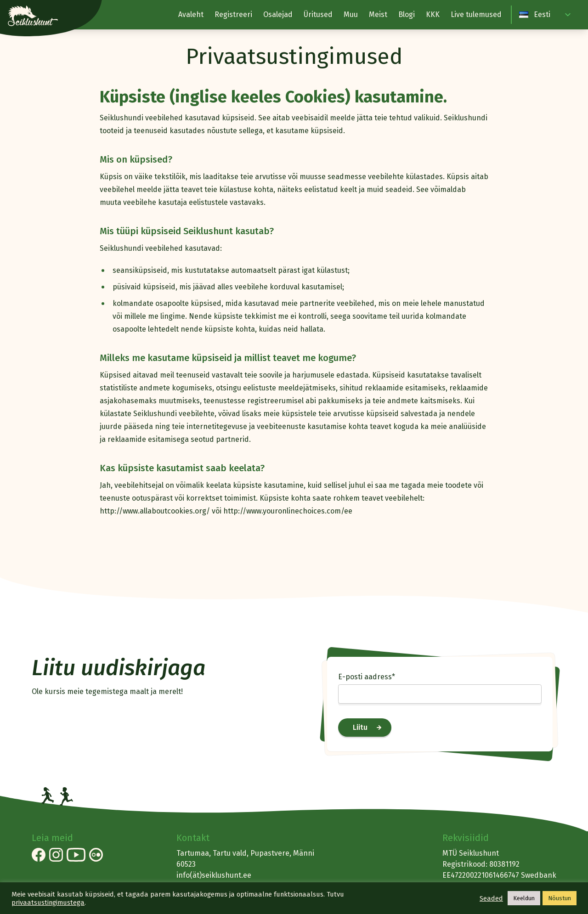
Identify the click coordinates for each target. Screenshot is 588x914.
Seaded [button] (491, 898)
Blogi (407, 14)
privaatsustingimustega (48, 903)
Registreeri (233, 14)
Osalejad (278, 14)
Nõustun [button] (560, 898)
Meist (378, 14)
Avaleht (191, 14)
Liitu (360, 727)
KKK (433, 14)
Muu (351, 14)
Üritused (318, 14)
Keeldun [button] (524, 898)
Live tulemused (476, 14)
